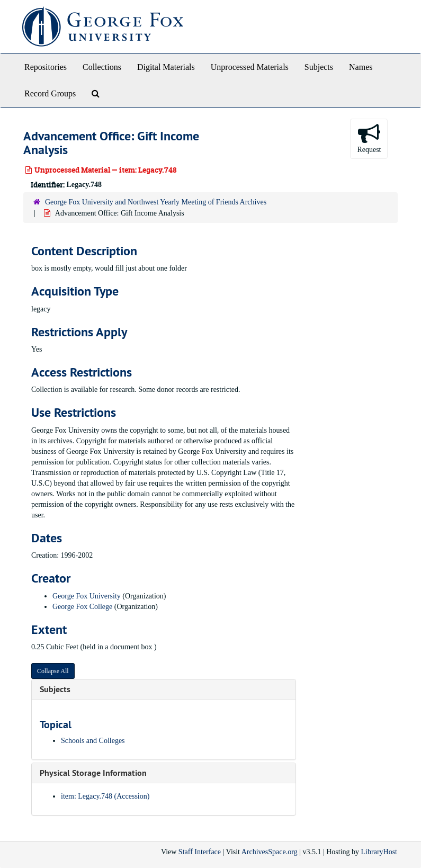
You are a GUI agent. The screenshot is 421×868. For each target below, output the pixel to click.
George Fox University (87, 596)
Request (369, 138)
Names (361, 67)
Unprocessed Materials (250, 67)
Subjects (319, 67)
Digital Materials (166, 67)
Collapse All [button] (53, 671)
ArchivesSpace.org (270, 852)
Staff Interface (200, 852)
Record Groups (50, 93)
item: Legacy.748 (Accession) (105, 796)
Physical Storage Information (93, 773)
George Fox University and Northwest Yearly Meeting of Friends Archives (156, 202)
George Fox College (82, 607)
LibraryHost (379, 852)
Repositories (46, 67)
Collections (102, 67)
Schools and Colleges (93, 741)
